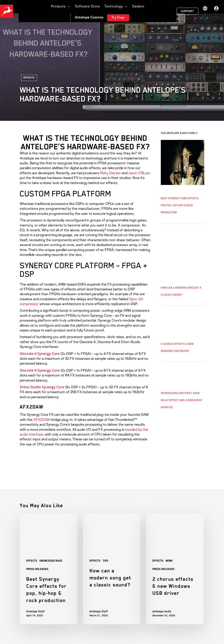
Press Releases (37, 569)
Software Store (87, 7)
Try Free (118, 18)
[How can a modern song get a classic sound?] (112, 569)
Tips (106, 561)
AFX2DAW (42, 420)
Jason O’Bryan (139, 173)
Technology (116, 7)
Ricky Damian (110, 173)
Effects (29, 78)
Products (61, 7)
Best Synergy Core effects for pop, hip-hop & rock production (180, 205)
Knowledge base (51, 561)
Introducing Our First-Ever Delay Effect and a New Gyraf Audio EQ (182, 400)
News (169, 561)
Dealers (138, 7)
